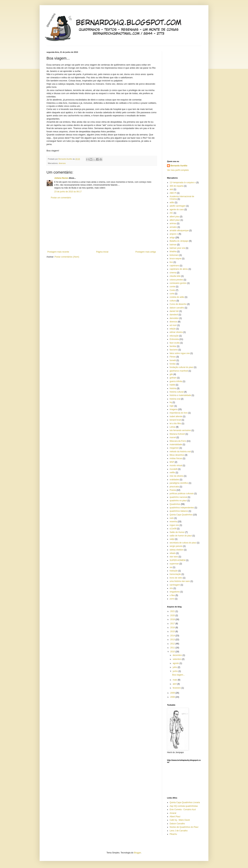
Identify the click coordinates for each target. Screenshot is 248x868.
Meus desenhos (177, 455)
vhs (171, 588)
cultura (173, 301)
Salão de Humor (177, 532)
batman (173, 245)
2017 (173, 624)
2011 (173, 648)
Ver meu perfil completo (178, 170)
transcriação (175, 574)
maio (175, 680)
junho (176, 671)
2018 (173, 619)
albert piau (174, 217)
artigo (172, 238)
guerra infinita (176, 381)
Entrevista (174, 339)
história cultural (177, 392)
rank (172, 518)
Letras (172, 427)
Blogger (138, 853)
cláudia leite (175, 276)
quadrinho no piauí (178, 501)
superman (174, 564)
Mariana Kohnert (177, 434)
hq (171, 402)
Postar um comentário (61, 198)
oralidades (174, 480)
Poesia (173, 490)
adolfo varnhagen (178, 206)
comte (172, 287)
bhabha (173, 251)
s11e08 (173, 529)
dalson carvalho (177, 308)
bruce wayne (175, 259)
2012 (173, 644)
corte (172, 294)
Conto (172, 290)
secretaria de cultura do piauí (183, 543)
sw (171, 567)
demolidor (174, 318)
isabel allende (176, 416)
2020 (173, 615)
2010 (173, 652)
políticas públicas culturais (182, 494)
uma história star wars (180, 581)
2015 (173, 631)
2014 (173, 636)
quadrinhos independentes (182, 508)
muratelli (174, 469)
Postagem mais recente (58, 252)
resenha (173, 522)
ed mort (173, 325)
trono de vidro (176, 578)
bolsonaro (174, 255)
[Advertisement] (102, 225)
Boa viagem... (179, 675)
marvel (173, 437)
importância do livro (179, 413)
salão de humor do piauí (181, 536)
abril (175, 684)
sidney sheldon (177, 550)
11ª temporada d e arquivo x (183, 183)
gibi (171, 374)
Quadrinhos (175, 504)
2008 (173, 697)
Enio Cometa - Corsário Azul (183, 810)
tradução (174, 571)
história (173, 388)
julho (175, 667)
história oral (175, 399)
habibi (172, 385)
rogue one (174, 525)
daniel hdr (174, 311)
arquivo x (174, 234)
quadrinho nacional (178, 497)
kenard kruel (175, 420)
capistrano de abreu (179, 269)
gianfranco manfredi (179, 371)
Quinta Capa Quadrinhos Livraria (185, 802)
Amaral (173, 813)
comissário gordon (178, 283)
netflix (172, 473)
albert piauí (175, 220)
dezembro (178, 655)
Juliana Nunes (61, 178)
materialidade (176, 444)
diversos (62, 163)
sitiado (173, 553)
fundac (173, 364)
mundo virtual (176, 465)
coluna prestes (176, 280)
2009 (173, 693)
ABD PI (173, 193)
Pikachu (173, 834)
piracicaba (174, 487)
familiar (173, 346)
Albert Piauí (175, 817)
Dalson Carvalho (177, 824)
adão (172, 202)
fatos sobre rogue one (180, 353)
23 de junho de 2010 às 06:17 (68, 192)
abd (171, 189)
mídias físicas (176, 458)
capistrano (174, 266)
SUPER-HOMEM (177, 560)
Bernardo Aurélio (179, 166)
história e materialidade (180, 395)
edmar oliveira (176, 332)
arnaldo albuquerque (179, 231)
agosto (176, 663)
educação (174, 336)
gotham (173, 378)
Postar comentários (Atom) (67, 257)
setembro (177, 659)
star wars (174, 557)
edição (173, 329)
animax (173, 223)
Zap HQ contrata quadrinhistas (184, 806)
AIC (171, 213)
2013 (173, 640)
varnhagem (175, 585)
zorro (172, 599)
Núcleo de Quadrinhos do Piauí (184, 827)
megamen (174, 448)
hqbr (172, 406)
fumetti (173, 360)
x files (172, 595)
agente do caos (177, 210)
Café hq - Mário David (180, 820)
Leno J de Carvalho (179, 831)
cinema (173, 273)
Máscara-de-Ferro (178, 441)
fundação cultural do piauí (181, 367)
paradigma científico (179, 483)
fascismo (174, 350)
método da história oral (180, 452)
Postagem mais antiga (146, 252)
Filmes (173, 357)
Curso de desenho (178, 304)
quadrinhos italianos (179, 511)
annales (173, 227)
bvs (171, 262)
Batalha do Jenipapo (179, 241)
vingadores (175, 592)
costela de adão (177, 297)
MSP (172, 462)
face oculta (175, 343)
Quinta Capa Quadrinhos (181, 515)
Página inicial (102, 252)
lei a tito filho (175, 424)
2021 (173, 611)
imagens (174, 409)
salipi (172, 539)
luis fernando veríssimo (180, 430)
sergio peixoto (176, 546)
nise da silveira (176, 476)
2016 (173, 628)
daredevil (174, 315)
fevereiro (177, 688)
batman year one (177, 248)
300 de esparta (177, 186)
